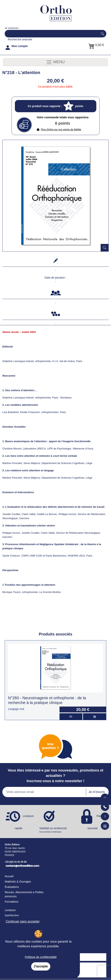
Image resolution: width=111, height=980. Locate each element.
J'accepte (41, 966)
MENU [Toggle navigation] (55, 62)
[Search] (51, 34)
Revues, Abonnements (18, 892)
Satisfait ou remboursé (55, 830)
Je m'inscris (97, 792)
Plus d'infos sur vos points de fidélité (59, 129)
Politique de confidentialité (41, 957)
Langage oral (16, 709)
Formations (12, 902)
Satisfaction (12, 915)
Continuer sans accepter (23, 921)
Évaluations (12, 887)
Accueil (9, 876)
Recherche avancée (20, 39)
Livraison (10, 910)
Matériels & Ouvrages (18, 882)
